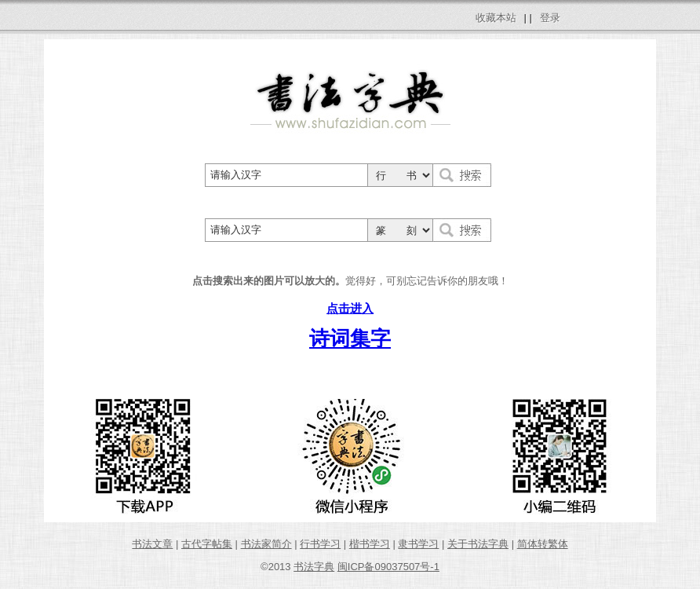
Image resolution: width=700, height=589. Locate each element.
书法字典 (314, 567)
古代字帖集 (207, 544)
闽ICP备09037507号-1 (388, 567)
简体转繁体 (543, 544)
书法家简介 (266, 544)
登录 (550, 18)
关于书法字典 (478, 544)
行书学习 (320, 544)
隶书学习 (418, 544)
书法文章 (152, 544)
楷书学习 (370, 544)
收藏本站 (496, 18)
